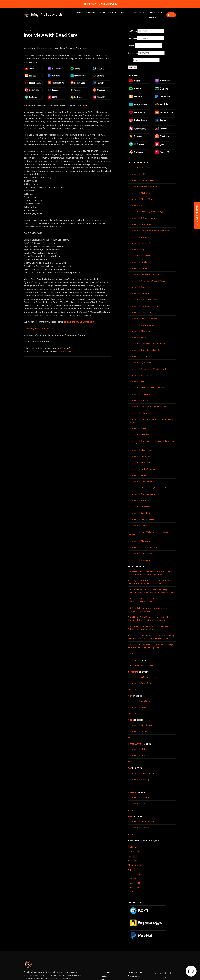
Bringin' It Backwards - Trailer (141, 665)
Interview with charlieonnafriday (142, 560)
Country (134, 888)
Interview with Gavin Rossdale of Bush (145, 350)
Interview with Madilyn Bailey (141, 519)
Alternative (135, 744)
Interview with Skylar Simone (141, 821)
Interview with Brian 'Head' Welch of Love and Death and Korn (151, 421)
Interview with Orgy (137, 249)
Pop (130, 696)
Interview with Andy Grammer (142, 469)
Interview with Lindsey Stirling (141, 394)
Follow (171, 15)
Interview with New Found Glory (142, 300)
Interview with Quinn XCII (139, 400)
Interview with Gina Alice (139, 828)
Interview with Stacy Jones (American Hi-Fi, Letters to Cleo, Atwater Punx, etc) (151, 442)
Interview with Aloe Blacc (139, 435)
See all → (132, 654)
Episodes (91, 12)
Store (134, 12)
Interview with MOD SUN (139, 193)
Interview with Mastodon (139, 331)
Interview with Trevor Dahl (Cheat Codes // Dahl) (150, 231)
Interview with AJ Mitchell (139, 256)
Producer (135, 883)
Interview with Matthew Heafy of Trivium (146, 388)
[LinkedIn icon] (155, 978)
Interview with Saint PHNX (140, 513)
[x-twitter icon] (170, 973)
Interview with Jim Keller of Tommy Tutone (147, 407)
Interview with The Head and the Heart (145, 494)
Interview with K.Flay (137, 205)
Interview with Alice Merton (140, 450)
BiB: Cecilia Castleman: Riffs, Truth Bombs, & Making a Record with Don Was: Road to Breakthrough (152, 637)
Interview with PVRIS (137, 337)
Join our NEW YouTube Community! (100, 4)
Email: (130, 60)
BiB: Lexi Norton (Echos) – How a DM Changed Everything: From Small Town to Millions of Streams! (151, 591)
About (113, 12)
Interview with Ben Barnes (140, 500)
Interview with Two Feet (139, 262)
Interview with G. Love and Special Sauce (147, 281)
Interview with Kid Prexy (139, 779)
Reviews (153, 17)
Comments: (133, 53)
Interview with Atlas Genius (140, 725)
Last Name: (133, 38)
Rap (130, 768)
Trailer (132, 660)
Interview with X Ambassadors (142, 218)
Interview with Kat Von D (139, 243)
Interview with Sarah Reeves (141, 683)
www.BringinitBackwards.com (38, 328)
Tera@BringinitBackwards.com (79, 322)
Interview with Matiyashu (139, 541)
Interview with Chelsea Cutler (141, 375)
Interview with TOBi (137, 804)
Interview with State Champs (141, 325)
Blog (142, 12)
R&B (130, 816)
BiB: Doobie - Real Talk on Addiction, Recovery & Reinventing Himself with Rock (150, 628)
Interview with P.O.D (137, 174)
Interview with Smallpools (140, 224)
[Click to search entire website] (162, 17)
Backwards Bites (135, 972)
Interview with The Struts (139, 293)
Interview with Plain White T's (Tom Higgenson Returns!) (149, 533)
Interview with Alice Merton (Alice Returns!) (147, 488)
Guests (151, 12)
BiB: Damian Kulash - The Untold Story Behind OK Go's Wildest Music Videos (150, 600)
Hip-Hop (132, 792)
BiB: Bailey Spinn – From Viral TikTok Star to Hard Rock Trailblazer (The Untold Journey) (150, 573)
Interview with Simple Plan (140, 456)
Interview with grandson (139, 237)
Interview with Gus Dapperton (142, 482)
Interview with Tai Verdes (139, 507)
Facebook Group (65, 351)
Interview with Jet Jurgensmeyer (143, 677)
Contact (124, 12)
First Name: (133, 31)
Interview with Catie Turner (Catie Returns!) (147, 369)
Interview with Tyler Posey (140, 363)
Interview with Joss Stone (140, 312)
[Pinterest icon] (165, 978)
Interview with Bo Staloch (140, 701)
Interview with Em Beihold (140, 356)
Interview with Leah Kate (139, 526)
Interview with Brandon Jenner (142, 180)
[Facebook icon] (165, 973)
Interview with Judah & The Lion (142, 547)
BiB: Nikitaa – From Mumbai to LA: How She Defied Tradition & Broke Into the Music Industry (151, 619)
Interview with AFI (136, 381)
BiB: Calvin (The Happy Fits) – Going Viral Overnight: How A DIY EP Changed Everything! (151, 646)
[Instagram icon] (160, 973)
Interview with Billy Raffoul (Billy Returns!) (146, 344)
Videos (103, 12)
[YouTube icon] (155, 973)
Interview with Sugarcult (139, 463)
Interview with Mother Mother (141, 199)
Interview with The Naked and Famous (145, 275)
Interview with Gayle (137, 428)
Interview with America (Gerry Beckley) (145, 212)
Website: (132, 46)
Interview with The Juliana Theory (143, 306)
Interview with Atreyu (138, 475)
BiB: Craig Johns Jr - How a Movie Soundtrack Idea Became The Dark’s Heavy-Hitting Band (151, 582)
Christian (133, 672)
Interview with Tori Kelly (139, 268)
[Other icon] (170, 978)
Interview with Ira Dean (138, 731)
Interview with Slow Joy (139, 755)
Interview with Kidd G (138, 413)
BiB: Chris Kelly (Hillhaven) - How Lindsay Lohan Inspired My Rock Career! (149, 609)
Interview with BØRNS (138, 707)
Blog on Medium (135, 976)
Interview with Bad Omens (140, 168)
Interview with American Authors (143, 187)
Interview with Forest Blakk (140, 554)
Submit (133, 67)
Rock (131, 720)
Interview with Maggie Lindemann (143, 319)
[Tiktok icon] (160, 978)
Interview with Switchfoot (140, 287)
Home (80, 12)
